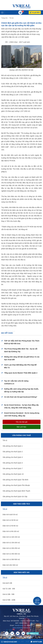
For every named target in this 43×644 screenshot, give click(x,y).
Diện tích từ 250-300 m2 (11, 554)
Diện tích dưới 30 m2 (10, 515)
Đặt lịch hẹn (21, 427)
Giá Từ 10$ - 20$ (9, 589)
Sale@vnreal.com (21, 625)
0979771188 (36, 642)
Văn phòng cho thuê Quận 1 (13, 446)
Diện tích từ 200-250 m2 (11, 548)
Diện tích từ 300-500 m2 (11, 559)
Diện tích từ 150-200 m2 (11, 543)
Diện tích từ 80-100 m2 (11, 531)
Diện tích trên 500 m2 (10, 565)
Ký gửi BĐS (36, 12)
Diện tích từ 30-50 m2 (10, 520)
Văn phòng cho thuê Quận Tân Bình (15, 480)
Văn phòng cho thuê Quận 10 (13, 474)
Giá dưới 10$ (7, 583)
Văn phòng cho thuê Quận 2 (13, 452)
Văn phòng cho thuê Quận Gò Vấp (15, 497)
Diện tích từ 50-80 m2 (10, 526)
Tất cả (5, 440)
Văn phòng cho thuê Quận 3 (13, 457)
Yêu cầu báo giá (21, 422)
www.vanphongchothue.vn (21, 628)
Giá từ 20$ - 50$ (8, 594)
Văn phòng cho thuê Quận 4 (13, 463)
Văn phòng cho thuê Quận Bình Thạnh (16, 491)
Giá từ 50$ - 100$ (9, 600)
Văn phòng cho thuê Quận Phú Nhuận (16, 485)
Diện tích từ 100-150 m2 (11, 537)
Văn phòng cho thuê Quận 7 (13, 468)
